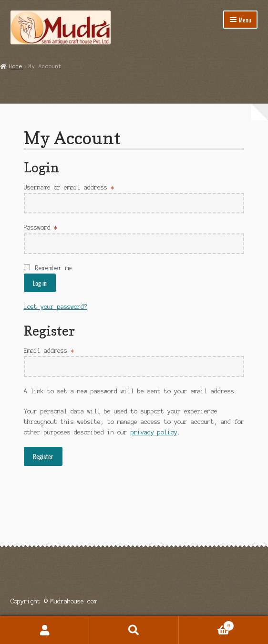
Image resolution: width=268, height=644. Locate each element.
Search (134, 630)
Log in (40, 283)
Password (41, 227)
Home (16, 66)
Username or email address (69, 187)
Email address (49, 351)
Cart (206, 625)
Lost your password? (56, 307)
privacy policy (154, 432)
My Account (45, 630)
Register (43, 456)
